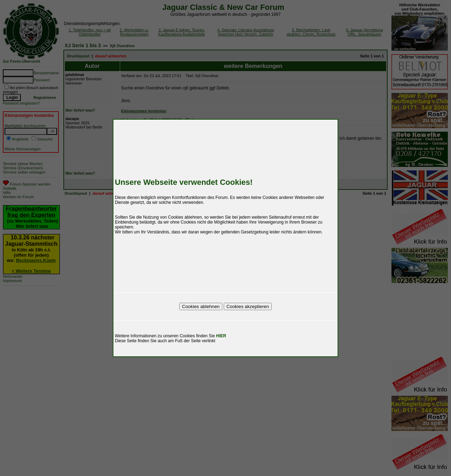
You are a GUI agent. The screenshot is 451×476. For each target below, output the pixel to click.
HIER (221, 336)
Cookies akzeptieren (248, 306)
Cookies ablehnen (201, 306)
